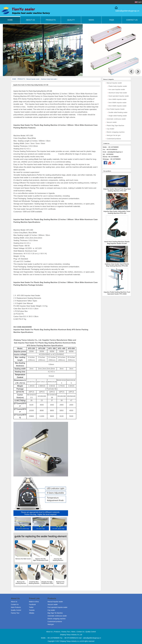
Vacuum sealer (112, 122)
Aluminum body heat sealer (49, 79)
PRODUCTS (21, 79)
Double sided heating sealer (118, 112)
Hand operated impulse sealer (119, 96)
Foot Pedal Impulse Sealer (116, 109)
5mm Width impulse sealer (117, 103)
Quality (71, 20)
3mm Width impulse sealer (117, 99)
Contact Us (80, 632)
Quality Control (16, 610)
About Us (30, 20)
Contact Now (117, 166)
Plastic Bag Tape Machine (115, 126)
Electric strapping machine (116, 132)
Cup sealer (51, 610)
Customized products (114, 139)
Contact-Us (15, 604)
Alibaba (32, 613)
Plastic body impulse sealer (118, 86)
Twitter (31, 607)
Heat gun (51, 624)
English (139, 2)
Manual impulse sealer (33, 79)
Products (51, 20)
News (91, 20)
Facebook (32, 604)
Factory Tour (15, 613)
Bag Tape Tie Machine (55, 613)
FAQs (112, 20)
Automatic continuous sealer (116, 119)
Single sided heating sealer (118, 116)
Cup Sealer (110, 129)
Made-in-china (34, 602)
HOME (14, 79)
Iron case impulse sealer (117, 89)
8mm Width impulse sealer (117, 106)
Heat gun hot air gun (114, 135)
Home (10, 20)
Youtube (32, 610)
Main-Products (16, 607)
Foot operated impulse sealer (58, 607)
